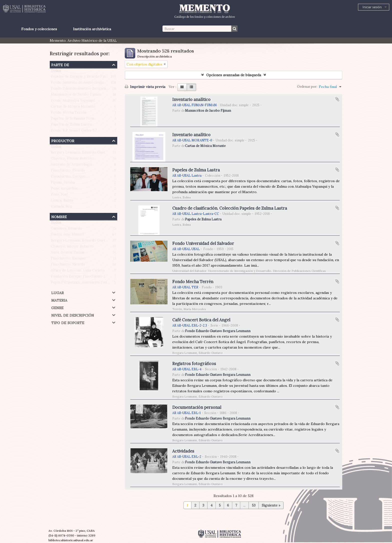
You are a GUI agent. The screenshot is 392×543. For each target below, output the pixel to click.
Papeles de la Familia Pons (72, 119)
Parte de (60, 64)
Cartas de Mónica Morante (73, 107)
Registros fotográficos (194, 364)
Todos (56, 71)
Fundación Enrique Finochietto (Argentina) (86, 277)
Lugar (57, 292)
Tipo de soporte (68, 322)
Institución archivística (92, 29)
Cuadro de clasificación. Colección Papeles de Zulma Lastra (230, 208)
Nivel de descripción (73, 315)
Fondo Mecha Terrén (68, 113)
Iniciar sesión (372, 7)
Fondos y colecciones (39, 29)
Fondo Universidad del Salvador (203, 243)
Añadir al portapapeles (337, 99)
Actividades (183, 451)
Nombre (59, 216)
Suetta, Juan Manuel (67, 235)
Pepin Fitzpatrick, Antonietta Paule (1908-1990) (90, 283)
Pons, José (59, 195)
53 (254, 505)
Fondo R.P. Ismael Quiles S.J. (74, 131)
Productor (63, 140)
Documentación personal (197, 407)
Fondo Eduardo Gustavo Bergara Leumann (86, 89)
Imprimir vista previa (145, 87)
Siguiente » (271, 505)
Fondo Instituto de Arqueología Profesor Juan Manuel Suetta (102, 83)
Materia (59, 300)
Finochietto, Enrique (68, 177)
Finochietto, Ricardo (68, 171)
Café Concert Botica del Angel (201, 320)
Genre (57, 307)
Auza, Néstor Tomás (68, 253)
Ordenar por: (307, 87)
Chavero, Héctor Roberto (72, 159)
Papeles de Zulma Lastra (71, 125)
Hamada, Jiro (61, 207)
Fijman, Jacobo (63, 183)
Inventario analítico (191, 99)
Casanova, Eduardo (66, 229)
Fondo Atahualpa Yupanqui (73, 101)
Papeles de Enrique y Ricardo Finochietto (85, 77)
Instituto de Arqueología (71, 165)
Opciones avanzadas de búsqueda (234, 75)
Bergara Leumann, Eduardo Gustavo (81, 153)
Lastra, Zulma (62, 201)
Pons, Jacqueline (64, 189)
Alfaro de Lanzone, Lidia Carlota (78, 271)
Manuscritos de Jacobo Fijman (76, 95)
